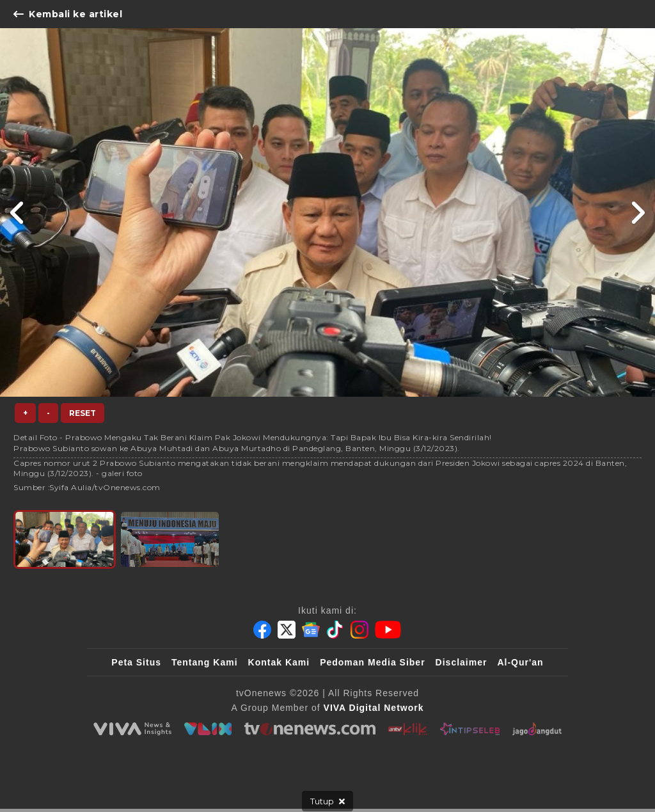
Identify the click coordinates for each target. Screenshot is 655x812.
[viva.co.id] (132, 729)
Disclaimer (462, 662)
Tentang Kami (205, 662)
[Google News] (311, 630)
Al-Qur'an (520, 662)
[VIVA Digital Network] (374, 708)
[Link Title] (18, 212)
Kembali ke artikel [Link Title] (68, 14)
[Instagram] (359, 630)
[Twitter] (287, 630)
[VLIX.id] (208, 729)
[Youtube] (388, 630)
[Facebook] (262, 630)
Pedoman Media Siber (372, 662)
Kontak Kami (279, 662)
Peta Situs (136, 662)
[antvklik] (408, 729)
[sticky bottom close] (327, 801)
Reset (83, 413)
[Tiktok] (335, 630)
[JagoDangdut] (537, 729)
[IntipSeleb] (470, 729)
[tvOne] (310, 729)
